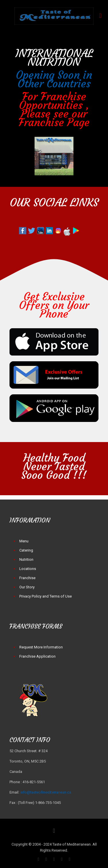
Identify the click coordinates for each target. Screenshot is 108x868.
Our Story (27, 587)
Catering (26, 550)
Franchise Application (37, 656)
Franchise (27, 578)
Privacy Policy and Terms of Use (46, 596)
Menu (24, 541)
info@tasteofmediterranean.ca (46, 792)
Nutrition (26, 559)
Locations (28, 569)
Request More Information (41, 647)
